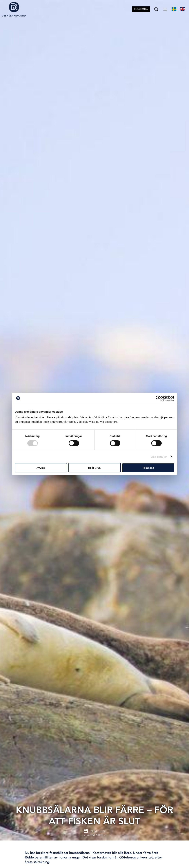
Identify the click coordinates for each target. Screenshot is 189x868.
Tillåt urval (95, 468)
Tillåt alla (148, 468)
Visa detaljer (159, 457)
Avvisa (41, 468)
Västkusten (95, 835)
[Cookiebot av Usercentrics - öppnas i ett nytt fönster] (158, 398)
